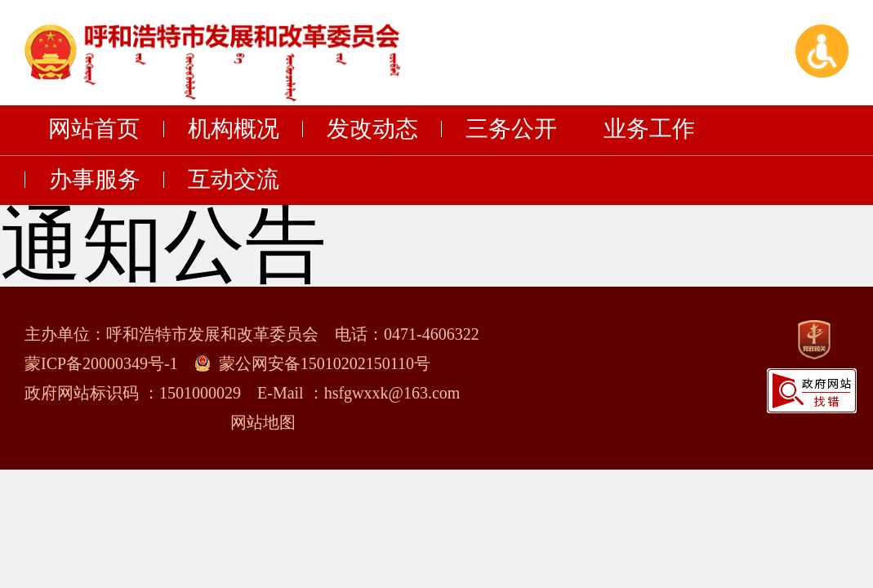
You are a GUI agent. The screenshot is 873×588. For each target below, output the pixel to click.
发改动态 (372, 129)
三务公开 (511, 129)
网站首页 (94, 129)
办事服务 (95, 180)
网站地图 (263, 422)
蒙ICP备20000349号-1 (101, 363)
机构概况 (234, 129)
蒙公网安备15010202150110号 (325, 363)
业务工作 (649, 129)
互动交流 (234, 180)
